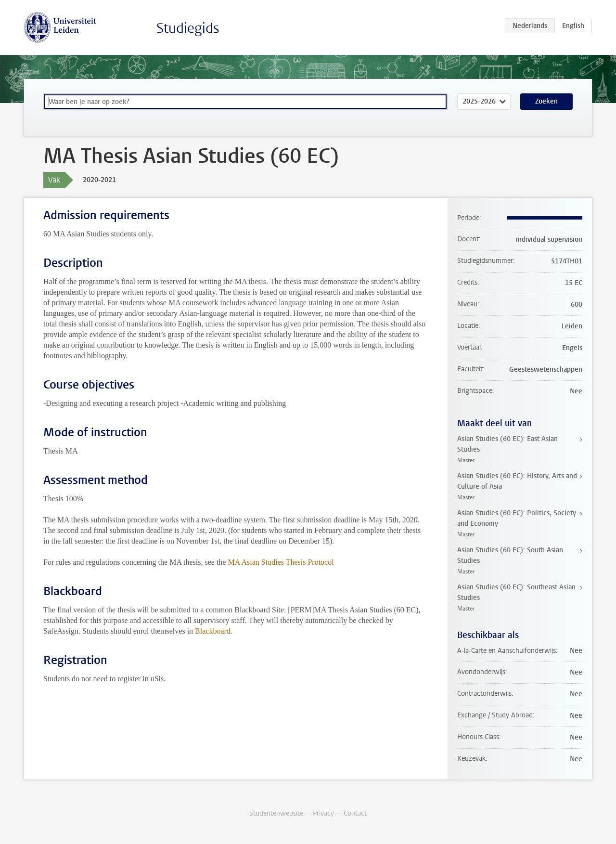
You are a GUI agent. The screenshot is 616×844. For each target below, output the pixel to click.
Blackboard (213, 631)
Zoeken (546, 101)
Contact (355, 813)
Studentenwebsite (276, 813)
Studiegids (188, 28)
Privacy (323, 813)
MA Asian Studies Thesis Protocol (281, 562)
